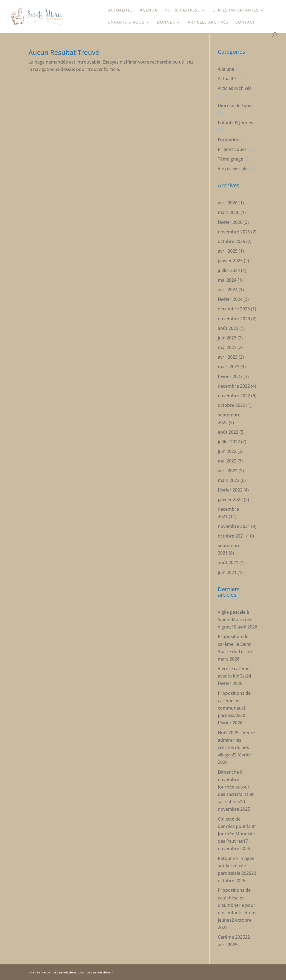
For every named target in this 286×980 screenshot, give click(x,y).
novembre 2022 (234, 396)
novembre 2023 (234, 319)
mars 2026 (229, 212)
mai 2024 (227, 280)
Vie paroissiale (233, 168)
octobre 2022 (231, 405)
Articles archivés (208, 22)
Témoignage (231, 159)
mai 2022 (227, 461)
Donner (166, 22)
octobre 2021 (231, 536)
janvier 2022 (230, 499)
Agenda (149, 10)
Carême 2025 (231, 937)
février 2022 (230, 490)
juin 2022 (227, 451)
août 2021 (228, 562)
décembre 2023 (234, 309)
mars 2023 (229, 367)
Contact (245, 22)
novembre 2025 (234, 232)
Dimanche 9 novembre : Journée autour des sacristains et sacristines (236, 787)
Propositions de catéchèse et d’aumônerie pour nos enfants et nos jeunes (237, 905)
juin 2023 (227, 338)
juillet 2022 (229, 442)
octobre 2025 (231, 241)
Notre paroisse (182, 10)
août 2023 (228, 328)
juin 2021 (227, 572)
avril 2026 (228, 203)
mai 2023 (227, 347)
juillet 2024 (229, 270)
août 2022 (228, 432)
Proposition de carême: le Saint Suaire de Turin (234, 644)
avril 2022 (228, 471)
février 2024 (230, 299)
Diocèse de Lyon (235, 105)
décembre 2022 (234, 386)
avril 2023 (228, 357)
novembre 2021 (234, 526)
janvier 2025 (230, 261)
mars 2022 (229, 480)
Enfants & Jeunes (235, 122)
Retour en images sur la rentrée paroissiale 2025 (236, 866)
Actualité (227, 79)
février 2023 (230, 376)
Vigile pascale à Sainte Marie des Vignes (235, 619)
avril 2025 (228, 251)
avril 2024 (228, 290)
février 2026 (230, 222)
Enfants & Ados (126, 22)
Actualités (121, 10)
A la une (226, 69)
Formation (229, 140)
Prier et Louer (232, 149)
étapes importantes (236, 10)
